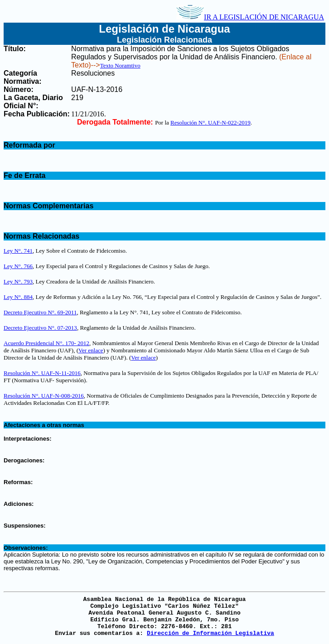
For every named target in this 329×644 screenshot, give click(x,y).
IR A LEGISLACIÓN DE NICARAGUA (250, 17)
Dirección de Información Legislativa (210, 633)
